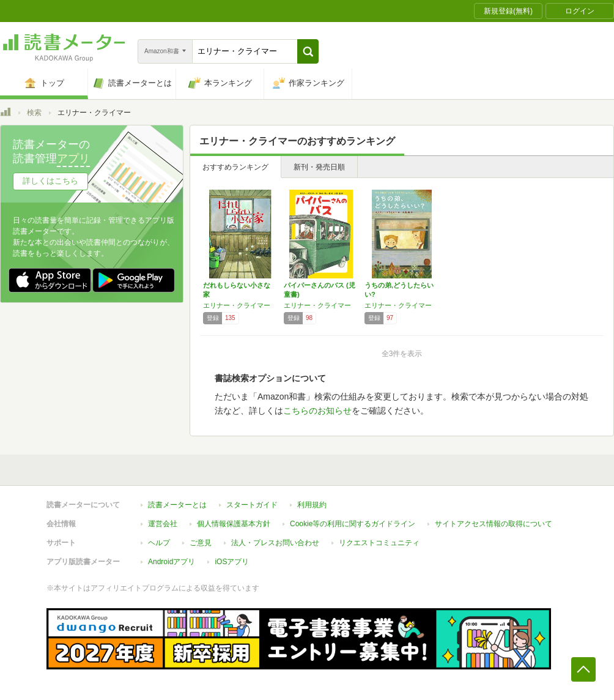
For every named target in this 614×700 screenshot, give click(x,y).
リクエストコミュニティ (379, 543)
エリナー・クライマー (237, 305)
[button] (308, 51)
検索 (34, 113)
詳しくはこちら (50, 181)
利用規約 (312, 505)
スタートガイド (252, 505)
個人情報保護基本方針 (234, 524)
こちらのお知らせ (317, 411)
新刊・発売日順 (319, 167)
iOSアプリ (232, 562)
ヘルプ (159, 543)
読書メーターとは (177, 505)
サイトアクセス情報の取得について (494, 524)
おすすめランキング (235, 167)
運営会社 (163, 524)
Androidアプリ (172, 562)
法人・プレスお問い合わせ (275, 543)
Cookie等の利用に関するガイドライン (353, 524)
